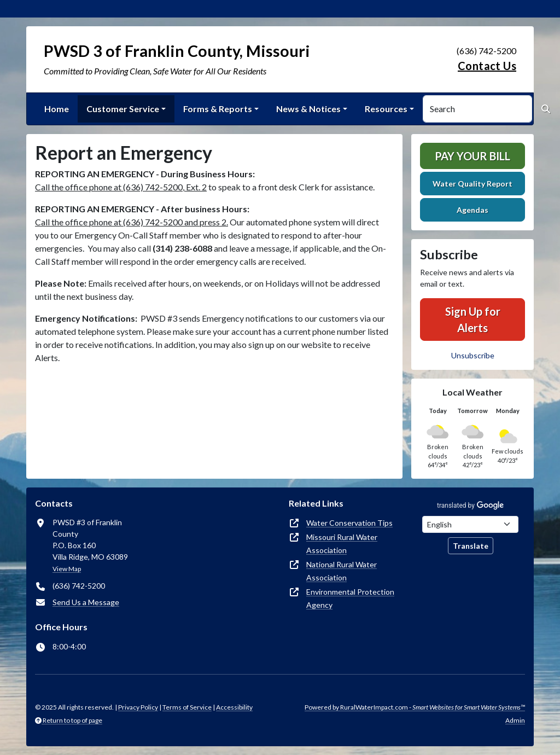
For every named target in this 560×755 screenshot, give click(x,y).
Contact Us (487, 66)
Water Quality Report (472, 184)
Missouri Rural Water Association (342, 544)
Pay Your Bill (472, 156)
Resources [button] (386, 109)
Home (57, 109)
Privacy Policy (138, 707)
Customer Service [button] (123, 109)
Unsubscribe (473, 355)
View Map (67, 569)
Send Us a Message (86, 602)
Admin (515, 720)
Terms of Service (187, 707)
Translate (471, 546)
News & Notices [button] (308, 109)
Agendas (472, 210)
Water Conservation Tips (349, 523)
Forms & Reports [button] (218, 109)
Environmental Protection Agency (350, 598)
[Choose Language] (470, 524)
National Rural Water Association (342, 571)
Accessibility (234, 707)
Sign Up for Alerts (473, 320)
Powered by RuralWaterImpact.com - (415, 707)
